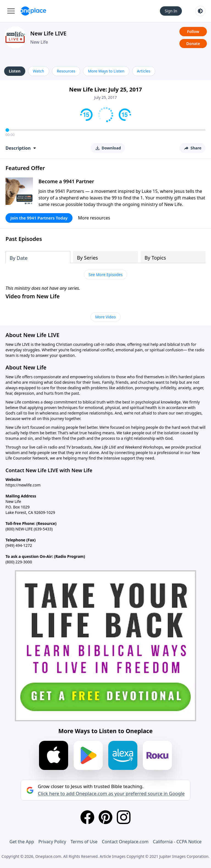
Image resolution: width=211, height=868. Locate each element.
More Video (105, 317)
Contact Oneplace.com (125, 842)
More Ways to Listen (106, 71)
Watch (39, 71)
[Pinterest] (105, 817)
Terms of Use (84, 842)
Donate (193, 44)
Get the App (22, 842)
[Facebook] (87, 817)
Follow (193, 31)
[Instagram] (124, 817)
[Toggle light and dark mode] (200, 11)
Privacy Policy (52, 842)
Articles (144, 71)
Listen (15, 71)
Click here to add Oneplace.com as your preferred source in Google (111, 794)
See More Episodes (105, 275)
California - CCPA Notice (177, 842)
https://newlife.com (23, 485)
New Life (39, 42)
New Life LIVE (48, 33)
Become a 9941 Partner (66, 181)
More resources (94, 218)
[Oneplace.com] (33, 11)
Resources (66, 71)
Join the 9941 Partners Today (39, 218)
